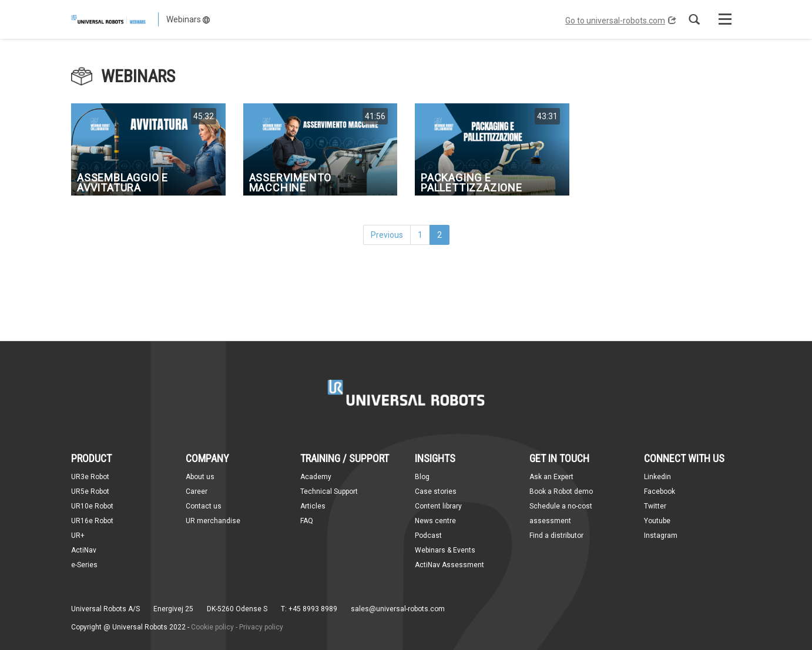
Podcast (428, 536)
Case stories (436, 491)
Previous (387, 235)
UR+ (78, 536)
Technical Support (329, 491)
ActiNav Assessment (449, 565)
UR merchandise (213, 521)
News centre (435, 521)
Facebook (660, 491)
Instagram (661, 536)
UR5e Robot (90, 491)
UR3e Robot (90, 477)
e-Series (84, 565)
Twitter (655, 506)
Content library (438, 506)
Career (197, 491)
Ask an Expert (551, 477)
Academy (316, 477)
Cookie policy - (214, 627)
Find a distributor (556, 536)
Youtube (657, 521)
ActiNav (84, 550)
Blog (422, 477)
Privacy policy (261, 627)
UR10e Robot (92, 506)
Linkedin (657, 477)
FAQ (307, 521)
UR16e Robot (92, 521)
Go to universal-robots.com (621, 21)
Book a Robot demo (561, 491)
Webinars (188, 19)
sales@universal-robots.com (398, 609)
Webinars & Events (445, 550)
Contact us (204, 506)
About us (200, 477)
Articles (313, 506)
